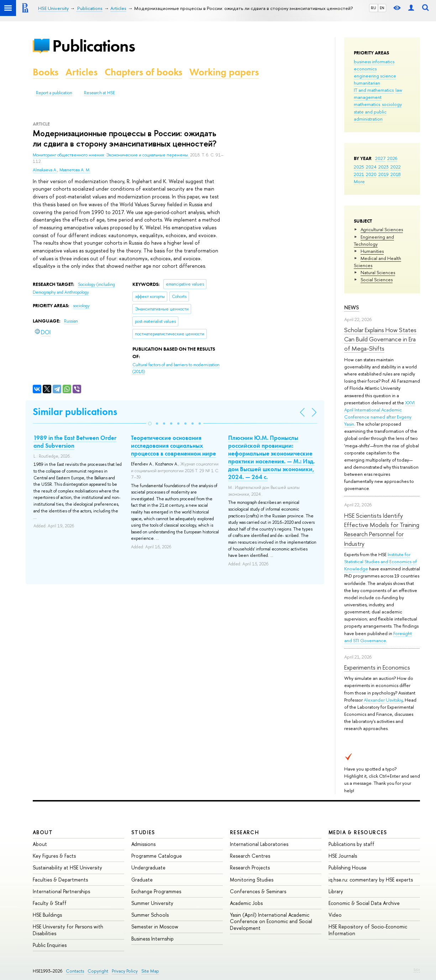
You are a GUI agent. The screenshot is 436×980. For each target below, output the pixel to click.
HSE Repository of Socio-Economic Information (368, 930)
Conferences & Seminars (258, 891)
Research (245, 832)
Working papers (224, 72)
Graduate (142, 880)
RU (374, 8)
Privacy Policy (125, 971)
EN (382, 8)
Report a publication (54, 93)
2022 (396, 167)
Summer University (152, 903)
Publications (94, 46)
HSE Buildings (47, 915)
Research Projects (250, 867)
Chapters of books (143, 72)
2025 (359, 167)
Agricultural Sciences (382, 229)
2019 (384, 174)
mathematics (367, 104)
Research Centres (250, 856)
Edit (417, 970)
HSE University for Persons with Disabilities (68, 930)
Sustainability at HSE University (67, 867)
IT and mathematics (374, 90)
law (399, 90)
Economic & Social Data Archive (364, 903)
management (368, 97)
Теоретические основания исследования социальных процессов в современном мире (174, 446)
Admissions (143, 844)
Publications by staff (351, 844)
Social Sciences (377, 279)
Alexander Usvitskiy (383, 700)
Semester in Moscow (155, 926)
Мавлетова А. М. (75, 170)
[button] (150, 424)
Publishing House (348, 867)
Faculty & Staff (50, 903)
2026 (392, 158)
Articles (82, 72)
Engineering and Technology (374, 240)
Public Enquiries (50, 945)
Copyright (98, 971)
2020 (371, 174)
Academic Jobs (246, 903)
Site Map (150, 971)
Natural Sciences (378, 272)
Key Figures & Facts (54, 856)
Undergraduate (148, 867)
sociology (392, 104)
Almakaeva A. (45, 170)
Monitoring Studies (252, 880)
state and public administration (370, 115)
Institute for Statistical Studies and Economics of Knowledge (380, 561)
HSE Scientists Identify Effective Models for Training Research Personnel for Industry (382, 529)
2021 (359, 174)
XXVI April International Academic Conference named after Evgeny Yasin (379, 413)
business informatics (374, 62)
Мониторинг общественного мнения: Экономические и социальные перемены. (111, 155)
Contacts (75, 971)
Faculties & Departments (60, 880)
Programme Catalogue (157, 856)
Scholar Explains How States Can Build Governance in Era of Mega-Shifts (380, 339)
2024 (371, 167)
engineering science (375, 76)
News (352, 307)
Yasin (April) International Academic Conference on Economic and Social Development (271, 921)
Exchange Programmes (156, 891)
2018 (396, 174)
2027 (380, 158)
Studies (143, 832)
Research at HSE (99, 93)
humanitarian (367, 83)
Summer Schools (150, 915)
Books (46, 72)
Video (335, 915)
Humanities (372, 251)
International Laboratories (259, 844)
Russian (71, 321)
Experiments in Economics (377, 667)
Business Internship (153, 939)
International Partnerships (61, 891)
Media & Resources (358, 832)
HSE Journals (343, 856)
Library (336, 891)
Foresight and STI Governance (378, 637)
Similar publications (75, 412)
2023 (384, 167)
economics (365, 69)
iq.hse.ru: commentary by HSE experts (371, 880)
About (43, 832)
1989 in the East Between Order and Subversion (75, 442)
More (359, 181)
